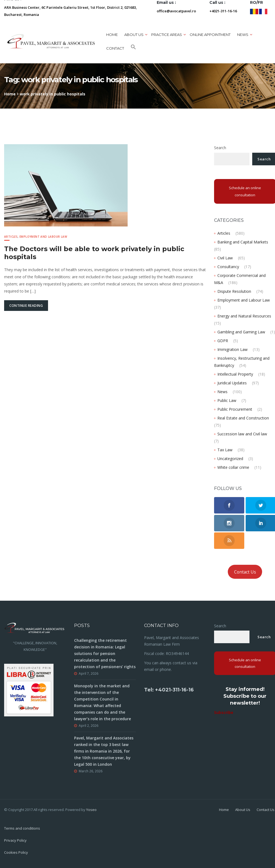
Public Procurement (235, 409)
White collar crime (233, 467)
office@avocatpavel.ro (176, 11)
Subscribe (224, 712)
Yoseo (91, 810)
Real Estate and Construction (243, 418)
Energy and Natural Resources (244, 316)
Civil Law (225, 258)
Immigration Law (232, 349)
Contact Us (245, 572)
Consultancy (228, 267)
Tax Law (225, 450)
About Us (243, 810)
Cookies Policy (16, 852)
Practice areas (167, 35)
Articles (11, 237)
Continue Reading (26, 306)
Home (112, 35)
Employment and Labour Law (43, 237)
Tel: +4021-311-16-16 (169, 690)
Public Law (227, 400)
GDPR (223, 341)
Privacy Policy (15, 840)
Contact (115, 48)
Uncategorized (230, 459)
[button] (133, 48)
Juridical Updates (232, 383)
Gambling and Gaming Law (241, 332)
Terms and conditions (22, 828)
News (243, 35)
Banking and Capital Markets (243, 242)
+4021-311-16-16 (223, 11)
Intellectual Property (235, 374)
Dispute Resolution (234, 291)
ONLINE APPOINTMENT (210, 35)
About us (134, 35)
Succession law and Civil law (242, 434)
